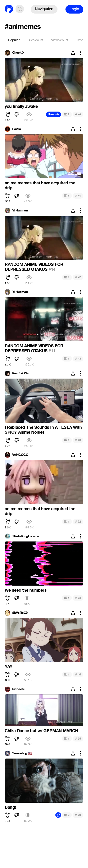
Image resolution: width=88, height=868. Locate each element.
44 (78, 114)
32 (78, 522)
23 (78, 440)
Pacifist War (21, 373)
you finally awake (21, 106)
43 (78, 359)
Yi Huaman (20, 211)
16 (78, 674)
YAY (9, 667)
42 (78, 277)
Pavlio (17, 129)
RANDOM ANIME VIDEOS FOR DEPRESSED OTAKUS (34, 267)
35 (78, 739)
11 (78, 196)
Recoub (54, 114)
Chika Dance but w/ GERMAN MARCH (41, 731)
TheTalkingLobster (26, 536)
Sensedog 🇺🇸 (22, 753)
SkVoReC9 (20, 613)
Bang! (10, 807)
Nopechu (19, 689)
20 (78, 815)
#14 (52, 269)
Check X (18, 53)
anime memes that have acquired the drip (40, 186)
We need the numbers (26, 590)
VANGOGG (20, 455)
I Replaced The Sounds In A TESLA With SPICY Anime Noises (43, 430)
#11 (52, 351)
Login (74, 9)
